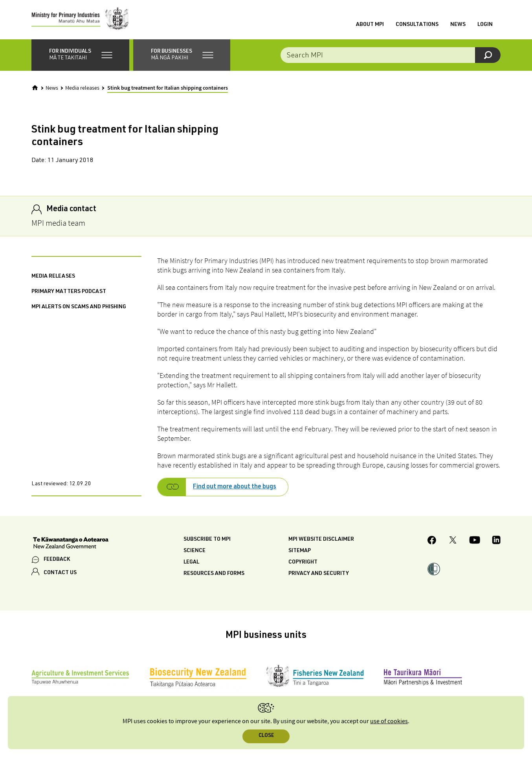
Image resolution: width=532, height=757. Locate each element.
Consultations (417, 25)
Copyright (303, 562)
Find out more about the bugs (235, 487)
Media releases (82, 88)
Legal (191, 562)
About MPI (370, 25)
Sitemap (300, 551)
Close (266, 736)
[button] (80, 55)
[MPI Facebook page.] (432, 541)
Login (485, 25)
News (458, 25)
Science (194, 551)
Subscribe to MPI (207, 540)
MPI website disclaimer (321, 540)
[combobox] (391, 55)
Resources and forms (214, 574)
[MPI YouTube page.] (475, 541)
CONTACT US (60, 573)
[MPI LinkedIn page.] (496, 541)
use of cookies (389, 721)
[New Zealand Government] (71, 544)
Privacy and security (319, 574)
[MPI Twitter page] (453, 541)
